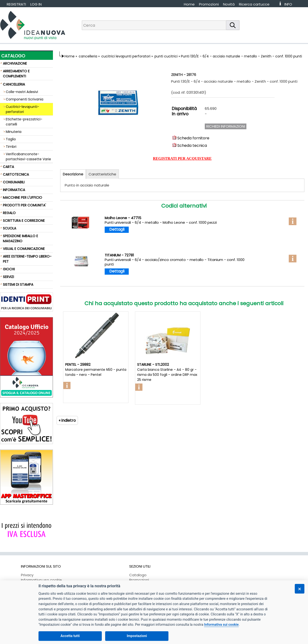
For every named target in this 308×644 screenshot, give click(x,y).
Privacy (27, 575)
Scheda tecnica (190, 146)
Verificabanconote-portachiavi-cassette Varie (28, 157)
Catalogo (138, 575)
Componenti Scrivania (25, 99)
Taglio (11, 139)
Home (189, 4)
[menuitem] (256, 4)
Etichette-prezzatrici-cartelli (24, 122)
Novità (229, 4)
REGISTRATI (16, 4)
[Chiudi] (300, 589)
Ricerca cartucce (254, 4)
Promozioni (209, 4)
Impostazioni (137, 636)
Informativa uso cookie (41, 580)
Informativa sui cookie (221, 625)
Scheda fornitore (191, 138)
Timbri (11, 147)
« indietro (67, 420)
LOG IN (36, 4)
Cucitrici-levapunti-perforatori (22, 109)
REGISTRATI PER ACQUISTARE (182, 158)
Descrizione (73, 174)
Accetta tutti (70, 636)
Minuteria (14, 132)
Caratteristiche (102, 174)
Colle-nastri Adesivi (22, 92)
